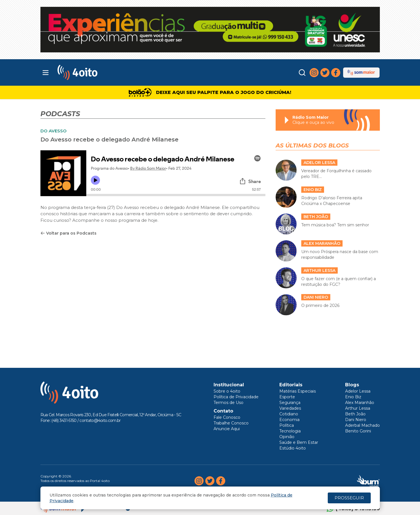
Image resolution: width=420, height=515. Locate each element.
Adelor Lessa (358, 391)
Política (287, 425)
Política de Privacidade (236, 397)
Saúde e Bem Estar (299, 442)
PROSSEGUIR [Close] (349, 498)
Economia (289, 420)
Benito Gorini (358, 431)
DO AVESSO (54, 131)
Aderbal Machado (362, 425)
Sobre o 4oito (227, 391)
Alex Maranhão (360, 403)
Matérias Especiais (298, 391)
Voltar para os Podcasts (68, 233)
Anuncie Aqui (227, 429)
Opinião (287, 437)
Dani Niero (356, 420)
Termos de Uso (229, 403)
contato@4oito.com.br (100, 420)
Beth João (355, 414)
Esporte (287, 397)
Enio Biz (353, 397)
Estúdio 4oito (293, 448)
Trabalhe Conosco (231, 423)
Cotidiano (289, 414)
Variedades (290, 408)
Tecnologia (290, 431)
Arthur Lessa (358, 408)
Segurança (290, 403)
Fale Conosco (227, 417)
